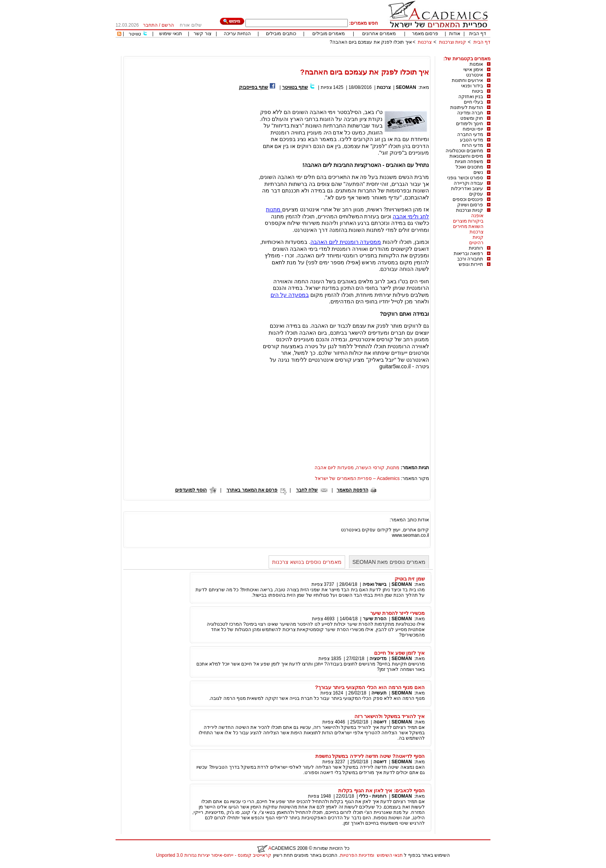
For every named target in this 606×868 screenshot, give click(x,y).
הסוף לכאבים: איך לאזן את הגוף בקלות (381, 791)
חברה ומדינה (470, 113)
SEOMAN (406, 87)
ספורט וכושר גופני (465, 178)
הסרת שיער (375, 619)
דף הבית (478, 34)
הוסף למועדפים (191, 490)
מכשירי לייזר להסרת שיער (397, 613)
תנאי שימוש (171, 34)
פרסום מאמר (425, 34)
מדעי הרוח (472, 145)
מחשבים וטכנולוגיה (464, 151)
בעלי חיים (473, 102)
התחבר (150, 25)
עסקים (476, 194)
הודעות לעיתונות (467, 107)
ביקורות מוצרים (468, 221)
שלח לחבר (307, 490)
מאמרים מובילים (329, 34)
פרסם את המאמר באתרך (252, 490)
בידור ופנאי (472, 86)
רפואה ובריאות (468, 254)
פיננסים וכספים (468, 199)
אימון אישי (473, 70)
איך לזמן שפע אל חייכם (399, 653)
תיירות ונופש (471, 264)
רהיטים (476, 243)
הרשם (168, 25)
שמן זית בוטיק (410, 579)
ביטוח (477, 91)
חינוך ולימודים (470, 124)
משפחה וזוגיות (469, 162)
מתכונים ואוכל (469, 167)
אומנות (476, 64)
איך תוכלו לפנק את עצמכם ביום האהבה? (371, 42)
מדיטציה (378, 659)
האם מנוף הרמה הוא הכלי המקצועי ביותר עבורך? (370, 687)
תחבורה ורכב (470, 259)
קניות (478, 237)
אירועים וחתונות (467, 80)
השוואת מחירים (468, 226)
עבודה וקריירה (468, 183)
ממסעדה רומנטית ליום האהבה (346, 242)
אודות (455, 34)
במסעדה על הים (290, 295)
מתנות (393, 468)
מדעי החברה (470, 134)
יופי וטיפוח (473, 129)
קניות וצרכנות (453, 42)
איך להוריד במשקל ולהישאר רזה (390, 716)
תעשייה (379, 693)
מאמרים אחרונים (379, 34)
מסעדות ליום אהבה (334, 468)
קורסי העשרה (370, 468)
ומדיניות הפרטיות (357, 855)
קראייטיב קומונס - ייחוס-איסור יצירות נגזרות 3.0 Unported (214, 855)
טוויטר (135, 34)
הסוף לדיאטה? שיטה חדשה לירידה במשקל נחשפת (370, 756)
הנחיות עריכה (237, 34)
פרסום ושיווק (470, 205)
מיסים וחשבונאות (466, 156)
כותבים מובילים (281, 34)
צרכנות (425, 42)
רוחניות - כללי (373, 796)
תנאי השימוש (390, 855)
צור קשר (202, 34)
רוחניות (476, 248)
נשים (478, 172)
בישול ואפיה (374, 584)
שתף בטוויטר (295, 87)
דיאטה (380, 722)
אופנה (477, 216)
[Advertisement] (350, 53)
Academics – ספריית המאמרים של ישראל (357, 478)
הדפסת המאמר (352, 490)
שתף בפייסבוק (254, 87)
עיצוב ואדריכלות (467, 189)
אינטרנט (475, 75)
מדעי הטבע (472, 140)
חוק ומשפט (472, 118)
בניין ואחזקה (471, 97)
